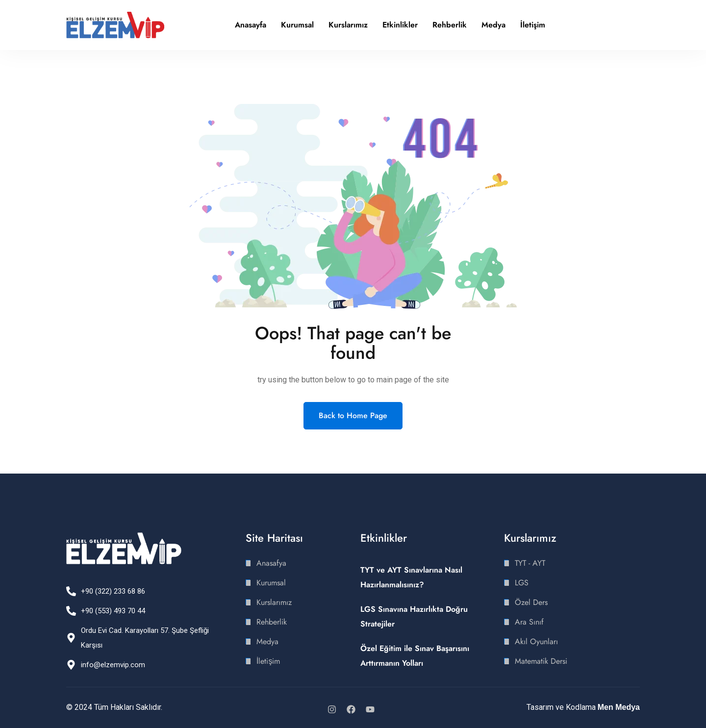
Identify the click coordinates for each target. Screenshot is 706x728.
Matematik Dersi (541, 661)
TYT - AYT (530, 563)
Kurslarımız (348, 25)
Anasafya (271, 563)
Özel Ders (531, 602)
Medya (493, 25)
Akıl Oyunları (536, 641)
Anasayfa (251, 25)
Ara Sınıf (529, 622)
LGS (522, 583)
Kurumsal (297, 25)
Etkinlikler (400, 25)
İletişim (533, 25)
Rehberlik (450, 25)
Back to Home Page (353, 415)
